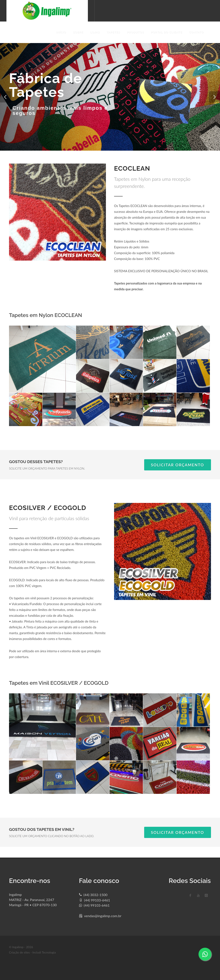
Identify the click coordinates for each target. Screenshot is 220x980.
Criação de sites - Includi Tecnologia (32, 952)
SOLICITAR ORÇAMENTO (178, 465)
